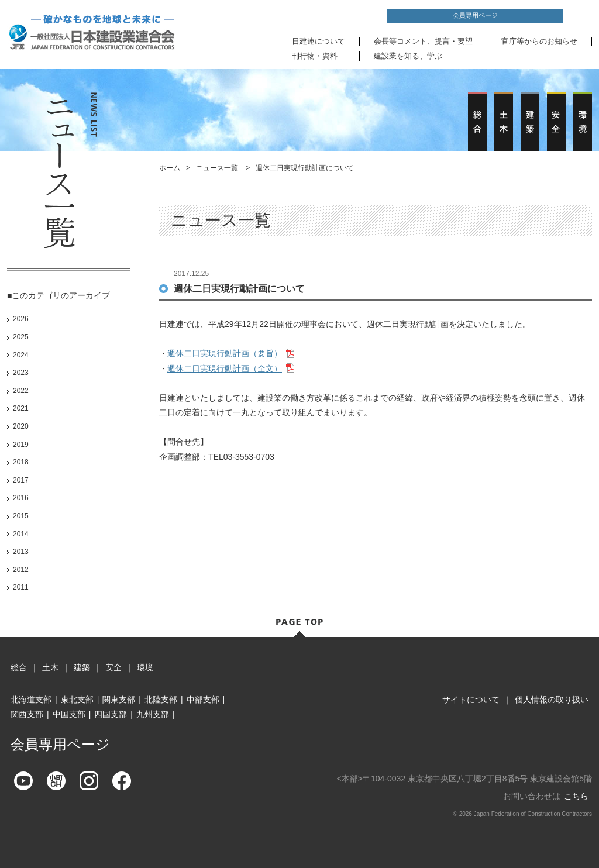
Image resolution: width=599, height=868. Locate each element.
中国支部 (69, 714)
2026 (21, 319)
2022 (21, 391)
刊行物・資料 (315, 56)
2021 (21, 408)
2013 (21, 552)
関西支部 (27, 714)
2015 (21, 516)
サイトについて (471, 700)
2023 (21, 373)
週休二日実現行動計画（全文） (225, 368)
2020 (21, 426)
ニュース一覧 (218, 168)
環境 (145, 667)
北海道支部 (31, 700)
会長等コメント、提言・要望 (423, 41)
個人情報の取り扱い (552, 700)
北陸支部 (161, 700)
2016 (21, 498)
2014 (21, 534)
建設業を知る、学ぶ (408, 56)
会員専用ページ (475, 15)
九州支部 (153, 714)
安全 (113, 667)
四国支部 (111, 714)
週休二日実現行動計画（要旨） (225, 353)
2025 (21, 337)
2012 (21, 570)
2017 (21, 480)
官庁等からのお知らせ (539, 41)
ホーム (170, 168)
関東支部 (119, 700)
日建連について (319, 41)
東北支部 (77, 700)
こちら (576, 796)
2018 (21, 462)
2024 (21, 355)
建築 (82, 667)
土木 (50, 667)
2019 (21, 445)
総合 (19, 667)
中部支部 (203, 700)
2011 (21, 587)
